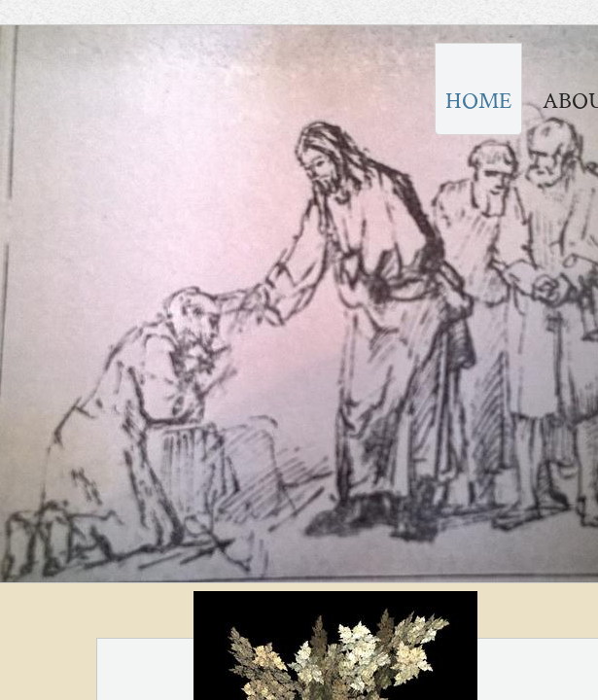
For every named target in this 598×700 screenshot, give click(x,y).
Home (478, 101)
